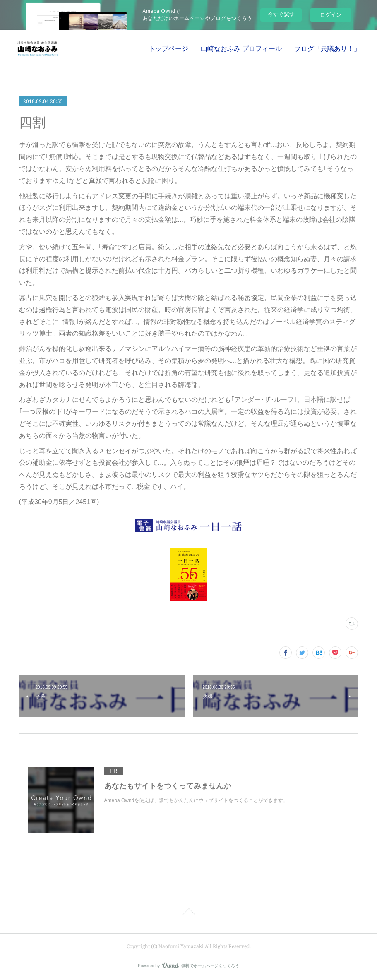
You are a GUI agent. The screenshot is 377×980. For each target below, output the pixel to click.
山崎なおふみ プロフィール (241, 48)
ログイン (331, 15)
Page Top (188, 913)
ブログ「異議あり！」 (327, 48)
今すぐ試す (281, 14)
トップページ (168, 48)
